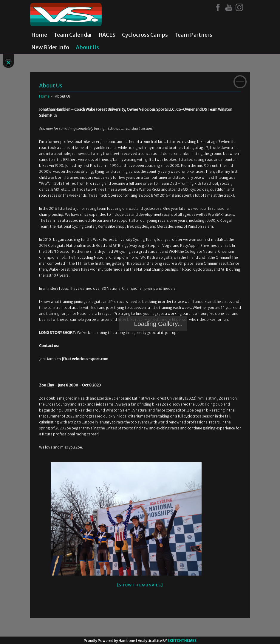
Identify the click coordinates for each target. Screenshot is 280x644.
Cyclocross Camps (145, 35)
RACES (107, 35)
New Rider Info (50, 47)
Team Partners (193, 35)
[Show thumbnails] (140, 585)
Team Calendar (73, 35)
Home (39, 35)
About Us (87, 47)
